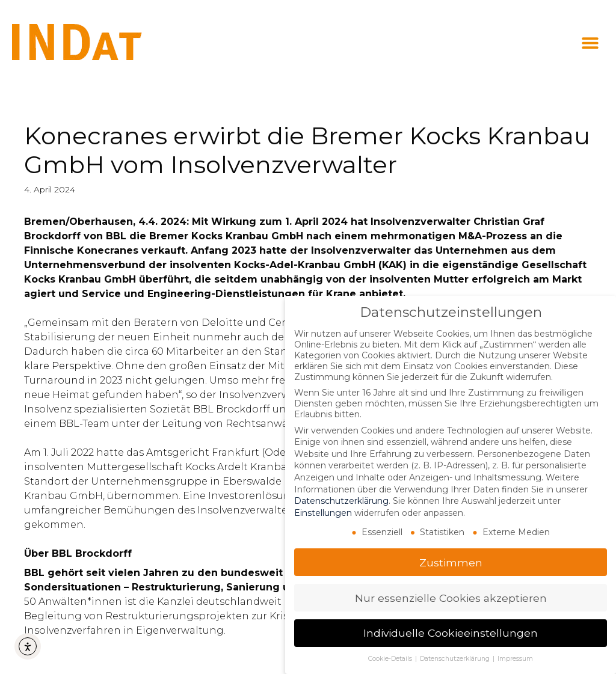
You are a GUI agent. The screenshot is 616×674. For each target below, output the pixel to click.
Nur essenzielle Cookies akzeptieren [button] (451, 598)
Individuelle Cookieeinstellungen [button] (451, 633)
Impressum (515, 659)
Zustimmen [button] (451, 562)
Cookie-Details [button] (391, 659)
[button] (590, 43)
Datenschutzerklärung (341, 501)
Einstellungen (323, 513)
